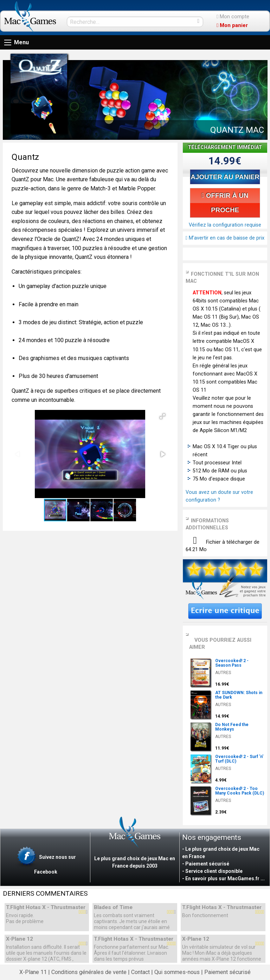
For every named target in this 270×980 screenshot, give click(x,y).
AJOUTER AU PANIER (225, 177)
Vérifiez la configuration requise (225, 225)
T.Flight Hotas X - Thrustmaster (46, 907)
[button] (162, 416)
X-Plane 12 (20, 939)
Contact (140, 972)
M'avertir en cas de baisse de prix (225, 238)
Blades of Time (113, 907)
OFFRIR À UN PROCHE (225, 203)
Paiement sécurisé (227, 972)
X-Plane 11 (33, 972)
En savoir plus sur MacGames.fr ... (225, 878)
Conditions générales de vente (89, 972)
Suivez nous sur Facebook (46, 861)
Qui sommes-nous (177, 972)
